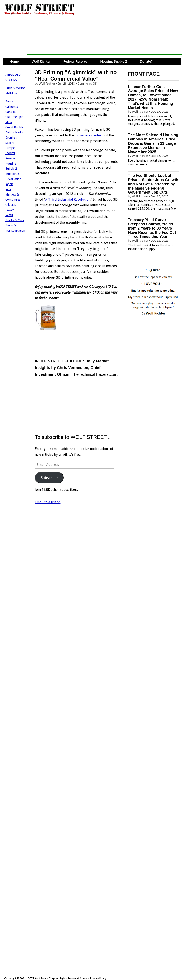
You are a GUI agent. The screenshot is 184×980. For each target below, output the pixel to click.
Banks (9, 101)
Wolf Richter (41, 61)
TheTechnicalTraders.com (94, 374)
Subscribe (49, 478)
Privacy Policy (98, 978)
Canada (11, 112)
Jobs (8, 189)
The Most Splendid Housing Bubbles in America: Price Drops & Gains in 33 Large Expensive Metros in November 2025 (153, 143)
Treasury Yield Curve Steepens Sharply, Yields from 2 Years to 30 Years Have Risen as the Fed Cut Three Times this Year (152, 228)
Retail (9, 215)
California (12, 107)
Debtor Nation (15, 132)
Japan (9, 184)
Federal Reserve (76, 61)
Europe (10, 148)
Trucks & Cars (15, 220)
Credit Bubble (14, 127)
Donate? (146, 61)
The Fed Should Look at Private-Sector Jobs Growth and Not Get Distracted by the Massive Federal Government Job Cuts (153, 184)
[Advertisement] (105, 45)
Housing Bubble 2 (114, 61)
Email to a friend (48, 502)
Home (14, 61)
